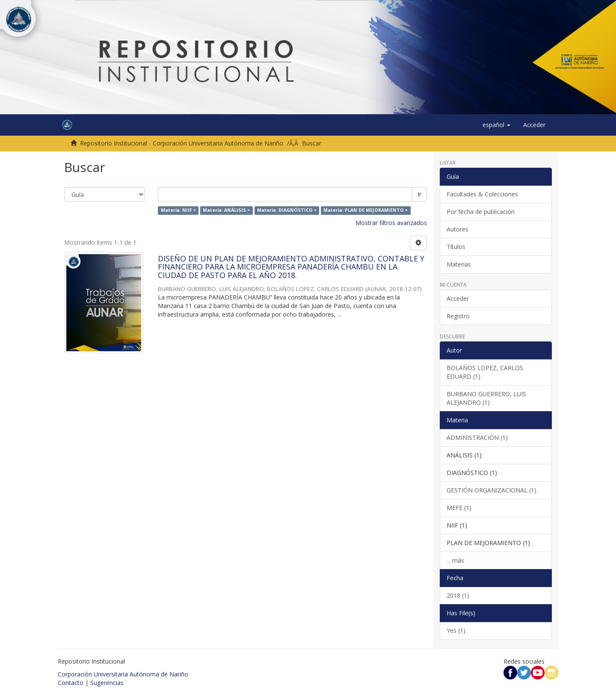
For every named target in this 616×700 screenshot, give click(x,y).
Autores (458, 229)
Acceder (458, 298)
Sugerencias (107, 683)
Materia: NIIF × (178, 211)
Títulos (456, 247)
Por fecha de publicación (481, 212)
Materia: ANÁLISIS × (226, 211)
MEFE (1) (459, 508)
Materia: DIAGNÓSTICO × (287, 211)
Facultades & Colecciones (482, 194)
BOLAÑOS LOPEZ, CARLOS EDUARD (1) (485, 372)
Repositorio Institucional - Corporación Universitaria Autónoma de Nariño (182, 143)
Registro (458, 316)
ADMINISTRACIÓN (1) (477, 437)
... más (455, 560)
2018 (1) (458, 595)
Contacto (71, 683)
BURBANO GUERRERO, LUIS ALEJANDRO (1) (486, 398)
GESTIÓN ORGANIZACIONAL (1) (492, 490)
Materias (459, 264)
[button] (496, 125)
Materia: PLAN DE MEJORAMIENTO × (366, 211)
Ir (419, 194)
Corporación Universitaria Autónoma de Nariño (123, 674)
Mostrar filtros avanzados (391, 223)
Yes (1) (456, 630)
